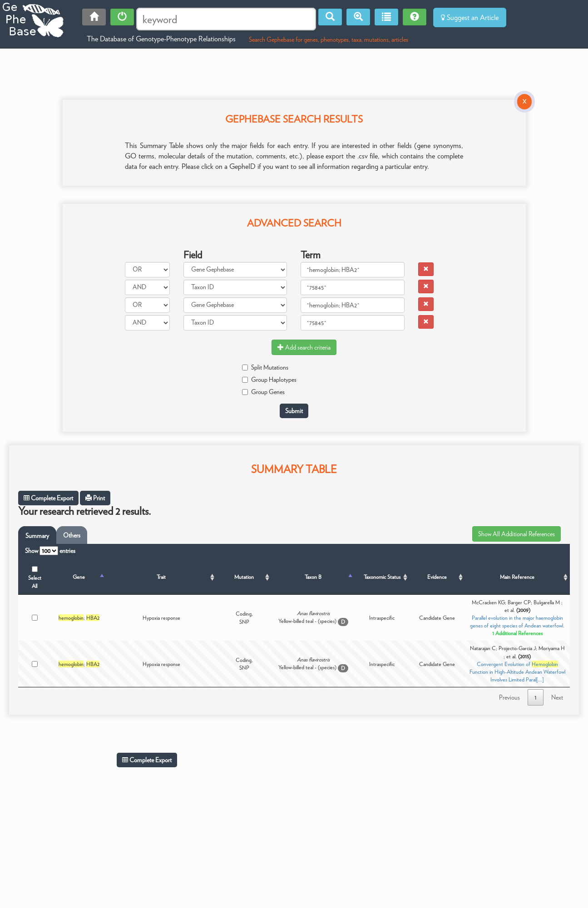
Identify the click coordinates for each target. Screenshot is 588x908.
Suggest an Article (470, 17)
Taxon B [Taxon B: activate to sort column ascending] (313, 577)
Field (193, 255)
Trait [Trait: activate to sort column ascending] (161, 577)
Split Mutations (265, 367)
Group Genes (263, 392)
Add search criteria (304, 347)
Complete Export (48, 498)
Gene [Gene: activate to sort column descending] (79, 577)
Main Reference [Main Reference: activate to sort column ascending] (517, 577)
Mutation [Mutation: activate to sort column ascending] (244, 577)
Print (95, 498)
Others (72, 535)
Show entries (50, 551)
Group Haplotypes (269, 380)
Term (311, 255)
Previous (509, 697)
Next (557, 697)
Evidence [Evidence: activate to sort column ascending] (437, 577)
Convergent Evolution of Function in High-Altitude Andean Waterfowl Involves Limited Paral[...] (517, 672)
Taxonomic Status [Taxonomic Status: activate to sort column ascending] (382, 577)
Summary (37, 536)
